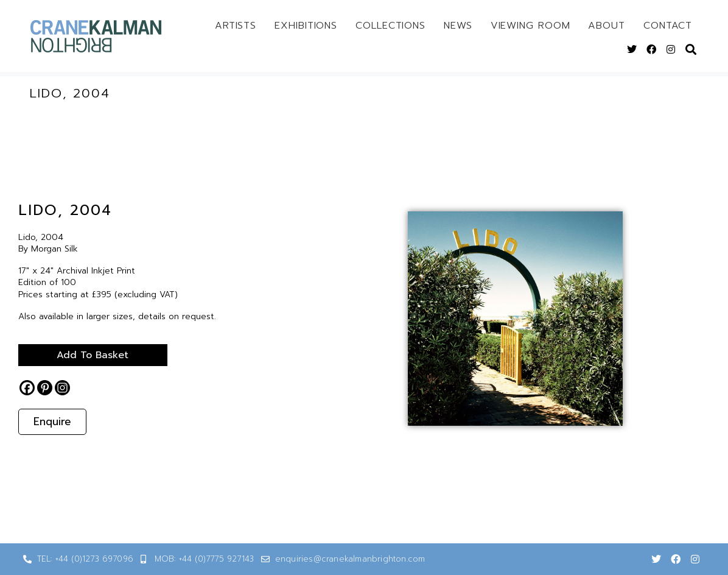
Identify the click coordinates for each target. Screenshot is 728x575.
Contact (668, 26)
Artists (236, 26)
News (458, 26)
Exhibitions (306, 26)
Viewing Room (530, 26)
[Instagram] (62, 388)
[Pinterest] (45, 388)
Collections (390, 26)
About (607, 26)
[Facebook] (27, 388)
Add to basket (91, 355)
